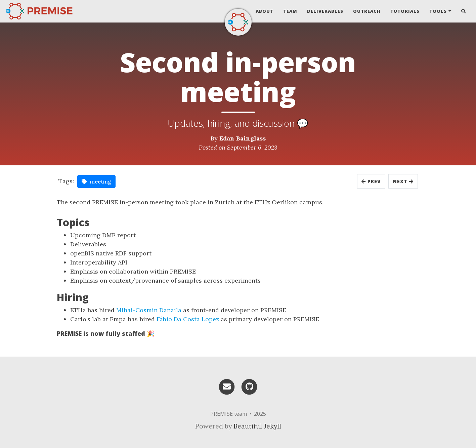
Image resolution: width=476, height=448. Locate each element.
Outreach (367, 11)
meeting (96, 181)
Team (290, 11)
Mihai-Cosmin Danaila (149, 310)
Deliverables (325, 11)
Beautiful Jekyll (257, 426)
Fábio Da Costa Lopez (188, 319)
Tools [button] (438, 11)
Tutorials (405, 11)
